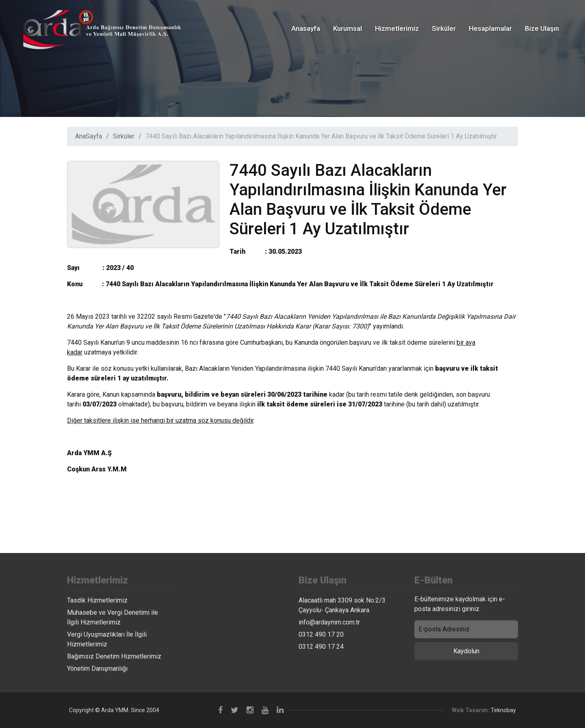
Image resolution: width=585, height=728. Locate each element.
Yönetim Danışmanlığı (97, 669)
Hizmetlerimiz (397, 28)
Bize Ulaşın (542, 28)
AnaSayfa (89, 136)
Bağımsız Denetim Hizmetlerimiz (114, 656)
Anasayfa (306, 28)
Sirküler (444, 28)
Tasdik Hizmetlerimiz (97, 600)
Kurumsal (348, 28)
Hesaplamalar (490, 28)
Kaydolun (466, 651)
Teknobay (503, 710)
